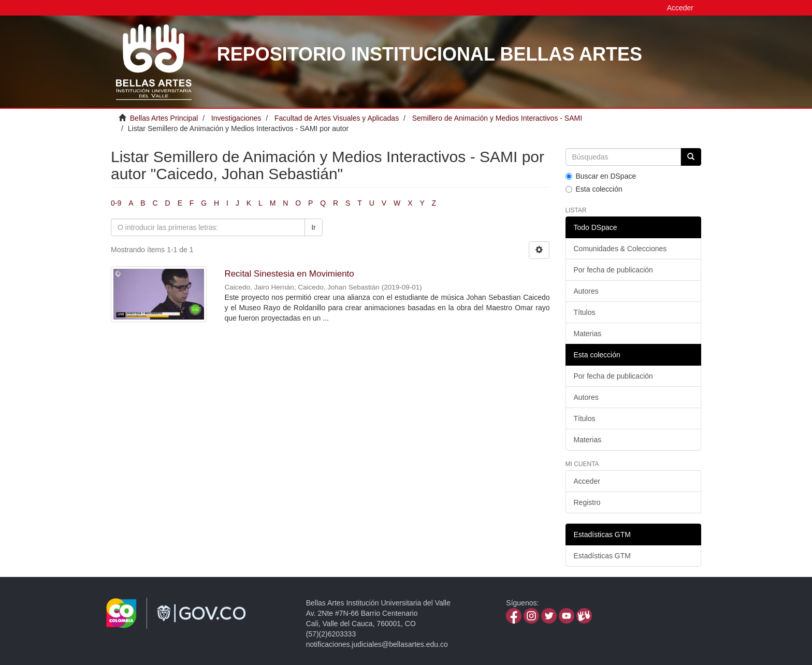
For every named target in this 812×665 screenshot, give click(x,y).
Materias (588, 334)
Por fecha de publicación (613, 270)
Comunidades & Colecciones (620, 249)
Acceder (587, 481)
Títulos (585, 312)
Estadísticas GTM (602, 556)
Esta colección (594, 189)
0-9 (116, 203)
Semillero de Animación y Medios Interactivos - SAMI (497, 118)
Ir (314, 227)
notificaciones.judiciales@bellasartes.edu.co (377, 644)
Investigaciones (236, 118)
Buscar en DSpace (601, 176)
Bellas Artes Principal (164, 118)
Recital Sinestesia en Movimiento (289, 274)
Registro (587, 502)
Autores (586, 291)
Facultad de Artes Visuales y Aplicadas (337, 118)
